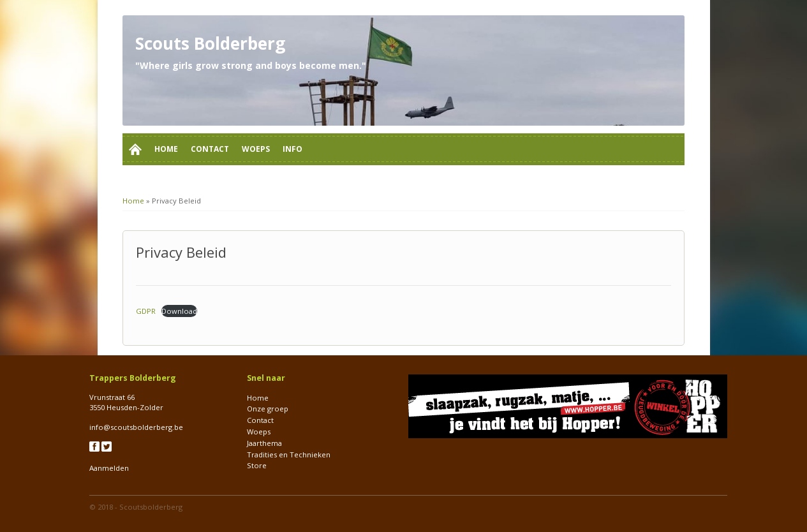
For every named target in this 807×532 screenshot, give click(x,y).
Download (179, 311)
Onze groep (268, 409)
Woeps (256, 149)
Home (166, 149)
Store (257, 465)
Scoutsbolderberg (151, 507)
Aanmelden (109, 468)
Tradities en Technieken (289, 454)
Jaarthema (264, 443)
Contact (210, 149)
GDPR (146, 311)
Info (292, 149)
